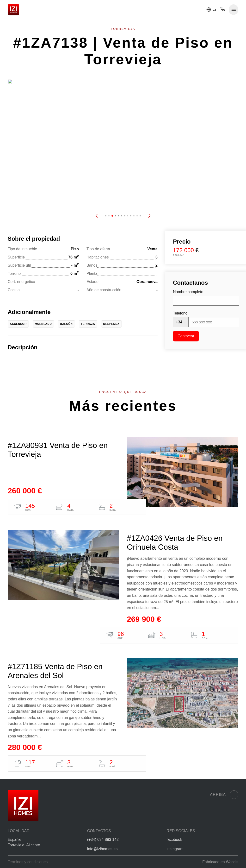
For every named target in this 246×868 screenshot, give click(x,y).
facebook (174, 840)
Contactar (186, 336)
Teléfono (180, 313)
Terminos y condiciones (28, 862)
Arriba (224, 795)
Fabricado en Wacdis (220, 862)
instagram (175, 849)
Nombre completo (188, 292)
